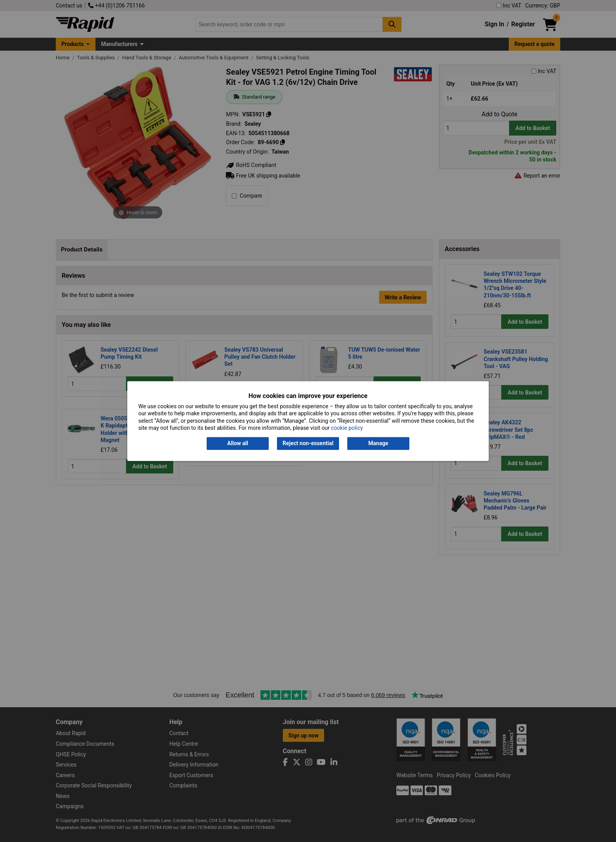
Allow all (237, 444)
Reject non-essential (308, 444)
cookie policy (347, 428)
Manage (379, 444)
